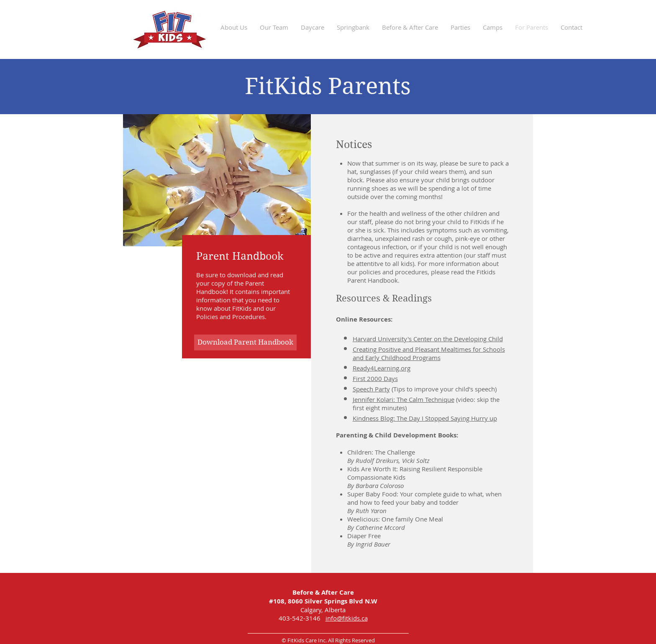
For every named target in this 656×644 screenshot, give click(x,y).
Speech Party (371, 389)
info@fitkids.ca (347, 618)
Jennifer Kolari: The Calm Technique (404, 399)
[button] (274, 27)
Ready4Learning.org (382, 368)
